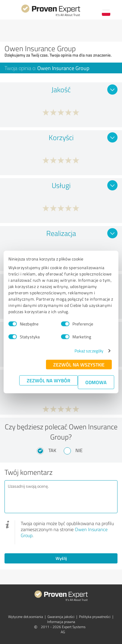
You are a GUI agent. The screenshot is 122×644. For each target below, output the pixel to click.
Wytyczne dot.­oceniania (26, 617)
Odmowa (96, 382)
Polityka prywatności (95, 617)
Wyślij (61, 558)
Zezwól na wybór (49, 380)
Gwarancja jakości (61, 617)
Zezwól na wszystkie (79, 365)
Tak (52, 450)
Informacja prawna (61, 622)
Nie (79, 450)
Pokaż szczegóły (89, 351)
